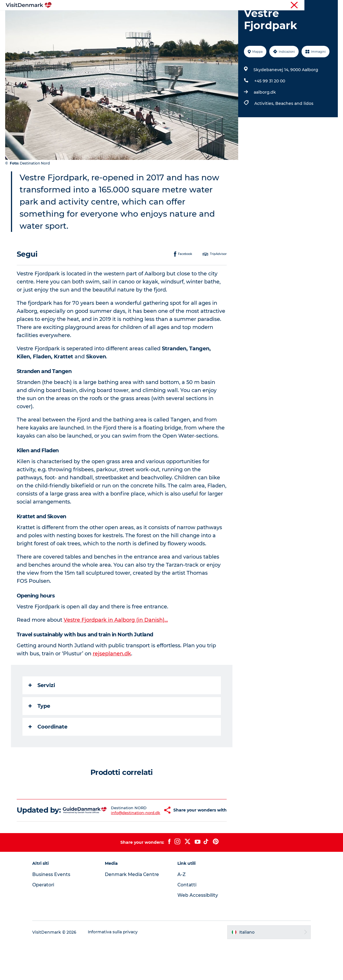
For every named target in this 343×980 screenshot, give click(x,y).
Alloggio (196, 19)
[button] (152, 842)
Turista (290, 5)
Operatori (310, 5)
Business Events (55, 911)
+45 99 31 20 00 (269, 108)
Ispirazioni (101, 19)
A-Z (182, 911)
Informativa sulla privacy (116, 968)
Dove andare (135, 19)
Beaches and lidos (294, 131)
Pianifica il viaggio (233, 19)
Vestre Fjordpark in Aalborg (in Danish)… (116, 647)
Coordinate (49, 754)
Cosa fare (168, 19)
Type (40, 733)
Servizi (42, 713)
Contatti (187, 921)
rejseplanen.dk (112, 681)
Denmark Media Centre (134, 911)
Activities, (265, 131)
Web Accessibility (198, 932)
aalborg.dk (265, 120)
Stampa (331, 5)
